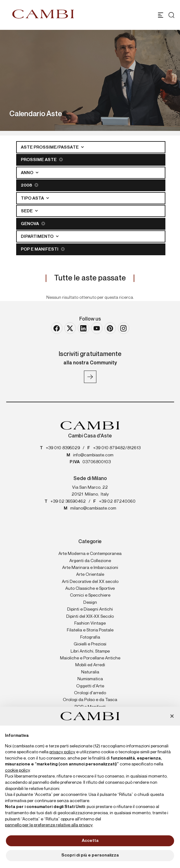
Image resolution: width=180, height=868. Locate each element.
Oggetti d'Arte (90, 686)
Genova (33, 224)
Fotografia (90, 637)
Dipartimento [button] (38, 237)
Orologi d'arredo (90, 693)
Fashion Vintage (90, 623)
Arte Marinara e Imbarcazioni (90, 568)
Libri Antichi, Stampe (90, 651)
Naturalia (90, 672)
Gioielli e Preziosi (90, 644)
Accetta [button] (90, 841)
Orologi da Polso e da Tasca (90, 700)
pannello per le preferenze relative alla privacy (49, 825)
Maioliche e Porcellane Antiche (90, 658)
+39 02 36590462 (68, 501)
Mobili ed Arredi (90, 665)
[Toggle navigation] (161, 15)
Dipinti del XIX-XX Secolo (90, 616)
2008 (30, 185)
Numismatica (90, 679)
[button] (172, 717)
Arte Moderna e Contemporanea (90, 554)
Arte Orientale (90, 575)
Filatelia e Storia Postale (90, 630)
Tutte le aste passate (90, 278)
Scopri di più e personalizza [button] (90, 855)
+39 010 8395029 (63, 448)
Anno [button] (28, 173)
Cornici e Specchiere (90, 595)
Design (90, 603)
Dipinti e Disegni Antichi (90, 609)
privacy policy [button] (62, 752)
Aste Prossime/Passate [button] (50, 147)
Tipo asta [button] (33, 198)
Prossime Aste (42, 160)
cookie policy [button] (17, 770)
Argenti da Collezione (90, 561)
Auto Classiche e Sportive (90, 589)
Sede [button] (27, 211)
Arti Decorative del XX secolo (90, 582)
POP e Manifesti (43, 249)
